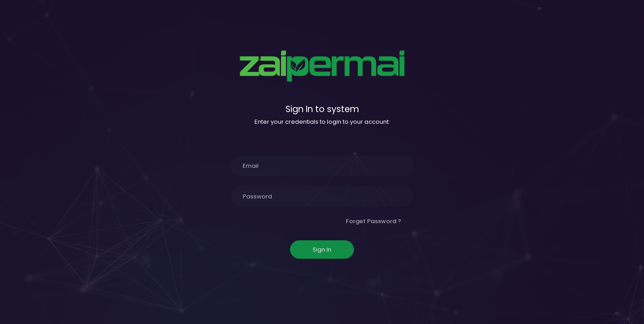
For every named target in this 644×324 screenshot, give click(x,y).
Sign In (322, 250)
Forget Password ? (374, 221)
